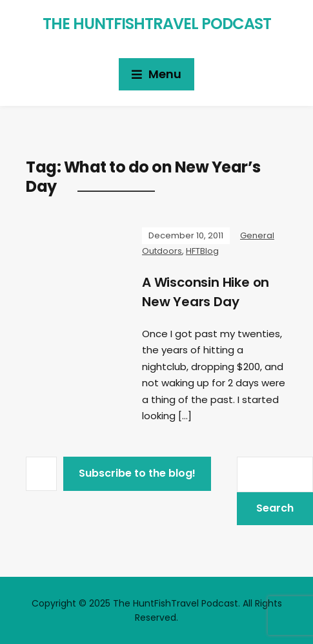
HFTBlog (202, 251)
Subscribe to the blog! (137, 473)
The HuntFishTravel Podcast (157, 24)
